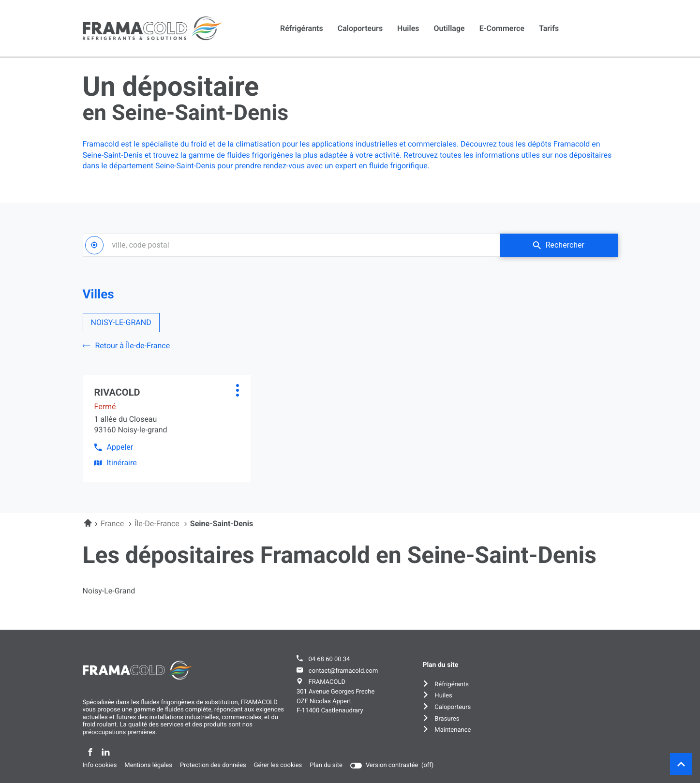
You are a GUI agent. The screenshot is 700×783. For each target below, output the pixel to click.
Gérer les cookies (278, 765)
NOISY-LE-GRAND (121, 322)
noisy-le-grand (109, 591)
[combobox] (291, 245)
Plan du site (326, 765)
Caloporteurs (360, 28)
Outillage (449, 28)
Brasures (447, 719)
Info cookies (100, 766)
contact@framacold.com (343, 671)
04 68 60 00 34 (329, 659)
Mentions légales (148, 766)
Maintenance (453, 730)
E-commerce (502, 28)
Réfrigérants (302, 28)
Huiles (408, 28)
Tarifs (549, 28)
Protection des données (213, 766)
